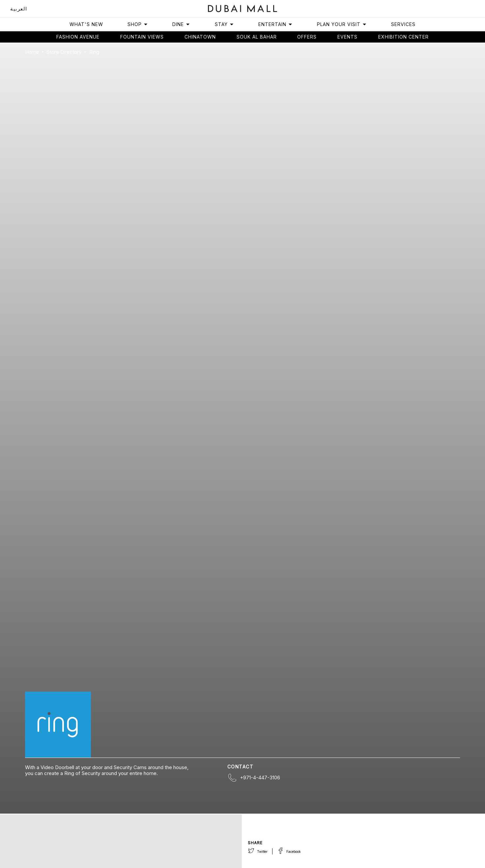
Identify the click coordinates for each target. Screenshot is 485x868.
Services (403, 24)
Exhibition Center (403, 37)
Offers (307, 37)
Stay (224, 24)
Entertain (275, 24)
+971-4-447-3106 (260, 778)
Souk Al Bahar (257, 37)
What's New (86, 24)
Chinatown (200, 37)
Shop (138, 24)
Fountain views (142, 37)
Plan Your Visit (342, 24)
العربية (19, 9)
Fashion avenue (78, 37)
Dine (181, 24)
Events (347, 37)
